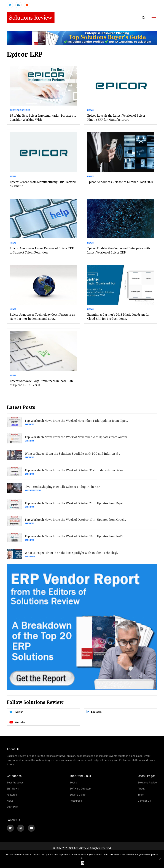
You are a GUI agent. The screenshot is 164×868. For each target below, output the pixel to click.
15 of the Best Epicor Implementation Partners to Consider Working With (43, 117)
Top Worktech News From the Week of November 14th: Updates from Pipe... (76, 421)
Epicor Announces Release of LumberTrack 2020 (120, 182)
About (141, 789)
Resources (76, 801)
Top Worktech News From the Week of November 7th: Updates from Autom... (77, 437)
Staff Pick (12, 807)
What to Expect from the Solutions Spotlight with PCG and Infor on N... (72, 454)
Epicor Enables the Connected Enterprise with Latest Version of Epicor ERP (119, 250)
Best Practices (20, 110)
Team (141, 795)
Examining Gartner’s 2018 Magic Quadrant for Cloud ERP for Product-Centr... (119, 317)
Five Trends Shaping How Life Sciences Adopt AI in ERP (62, 487)
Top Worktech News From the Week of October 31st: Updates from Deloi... (75, 470)
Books (73, 783)
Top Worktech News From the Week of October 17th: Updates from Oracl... (75, 520)
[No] (160, 859)
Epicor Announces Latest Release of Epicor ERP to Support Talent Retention (42, 250)
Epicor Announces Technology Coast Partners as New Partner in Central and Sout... (42, 317)
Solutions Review (147, 783)
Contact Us (144, 801)
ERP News (30, 424)
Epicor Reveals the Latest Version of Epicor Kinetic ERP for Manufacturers (116, 117)
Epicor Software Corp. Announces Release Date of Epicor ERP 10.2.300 (42, 383)
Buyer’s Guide (78, 795)
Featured (30, 557)
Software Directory (81, 789)
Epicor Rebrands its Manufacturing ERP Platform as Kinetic (43, 184)
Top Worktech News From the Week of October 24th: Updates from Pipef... (75, 503)
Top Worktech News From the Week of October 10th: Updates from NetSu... (76, 536)
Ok (83, 863)
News (91, 110)
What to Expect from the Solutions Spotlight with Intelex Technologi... (72, 553)
